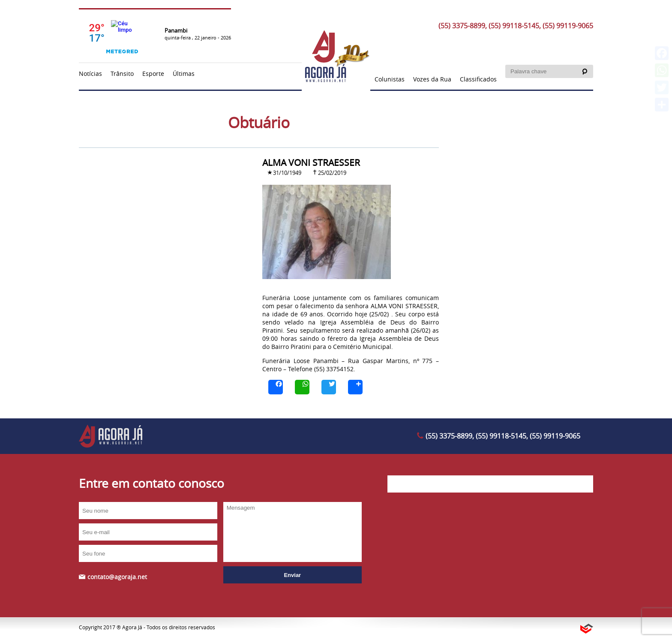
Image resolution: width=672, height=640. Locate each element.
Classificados (478, 79)
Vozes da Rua (432, 79)
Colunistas (390, 79)
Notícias (90, 74)
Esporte (153, 74)
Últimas (184, 74)
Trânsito (122, 74)
